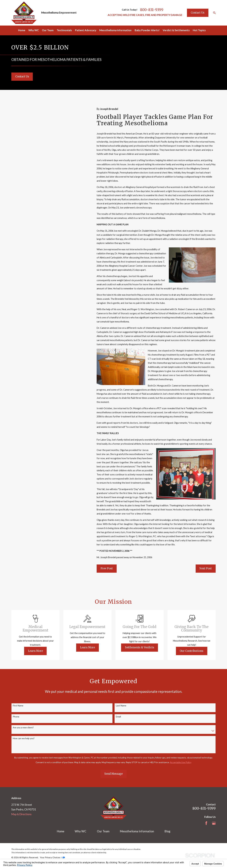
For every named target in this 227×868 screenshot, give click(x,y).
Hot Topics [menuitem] (199, 30)
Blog (167, 831)
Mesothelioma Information (137, 831)
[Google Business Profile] (214, 823)
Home (61, 831)
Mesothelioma (50, 13)
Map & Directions (21, 814)
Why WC (81, 831)
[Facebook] (206, 823)
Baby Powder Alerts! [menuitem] (147, 30)
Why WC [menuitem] (34, 30)
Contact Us (198, 13)
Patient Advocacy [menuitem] (86, 30)
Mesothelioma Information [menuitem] (115, 30)
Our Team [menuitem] (48, 30)
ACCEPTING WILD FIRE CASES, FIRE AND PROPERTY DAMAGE (145, 15)
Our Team (103, 831)
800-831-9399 (152, 10)
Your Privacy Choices (52, 857)
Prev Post (107, 568)
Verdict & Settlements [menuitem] (176, 30)
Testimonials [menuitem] (64, 30)
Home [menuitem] (22, 30)
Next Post (206, 568)
